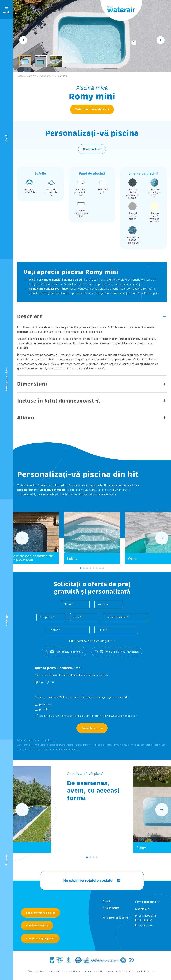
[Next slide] (161, 40)
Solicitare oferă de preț (40, 913)
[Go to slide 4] (90, 570)
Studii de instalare (37, 926)
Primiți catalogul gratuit (40, 938)
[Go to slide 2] (84, 570)
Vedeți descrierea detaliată (92, 109)
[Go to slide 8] (103, 570)
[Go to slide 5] (94, 570)
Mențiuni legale (62, 973)
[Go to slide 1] (81, 570)
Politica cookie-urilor (107, 973)
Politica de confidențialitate (83, 973)
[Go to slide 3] (87, 570)
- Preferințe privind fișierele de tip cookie (137, 973)
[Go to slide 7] (100, 570)
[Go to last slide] (23, 40)
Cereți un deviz (92, 151)
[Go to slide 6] (97, 570)
